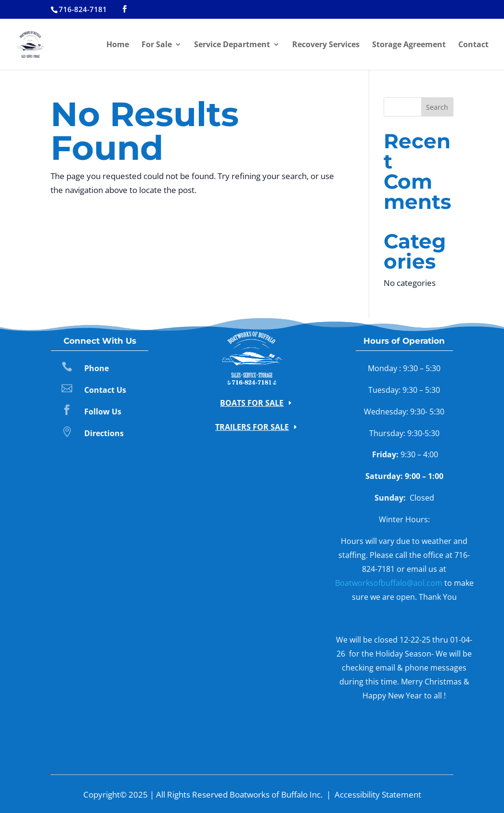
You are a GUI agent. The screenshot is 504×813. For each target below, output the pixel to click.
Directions (104, 433)
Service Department (232, 45)
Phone (97, 368)
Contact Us (105, 390)
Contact (473, 45)
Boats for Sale (252, 403)
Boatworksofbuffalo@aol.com (389, 583)
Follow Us (103, 412)
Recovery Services (326, 45)
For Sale (157, 45)
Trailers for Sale (252, 427)
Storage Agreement (409, 45)
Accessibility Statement (378, 794)
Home (118, 45)
